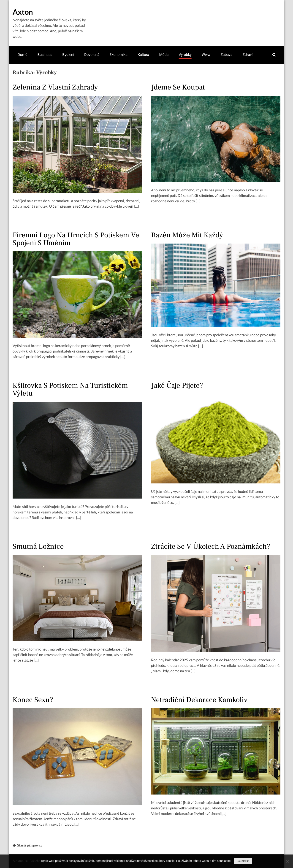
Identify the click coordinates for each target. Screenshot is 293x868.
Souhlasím (243, 861)
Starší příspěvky (30, 846)
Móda (164, 55)
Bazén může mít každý (187, 235)
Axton (23, 12)
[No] (287, 861)
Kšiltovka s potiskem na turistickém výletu (70, 389)
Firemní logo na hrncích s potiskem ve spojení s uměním (76, 239)
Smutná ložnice (38, 546)
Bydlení (68, 55)
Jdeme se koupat (178, 87)
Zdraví (248, 55)
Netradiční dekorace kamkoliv (199, 700)
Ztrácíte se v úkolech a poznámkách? (211, 546)
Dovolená (92, 55)
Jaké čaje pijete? (177, 385)
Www (206, 55)
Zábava (226, 55)
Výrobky (185, 55)
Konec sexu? (33, 700)
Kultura (143, 55)
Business (45, 55)
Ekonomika (118, 55)
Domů (22, 55)
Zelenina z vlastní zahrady (55, 87)
